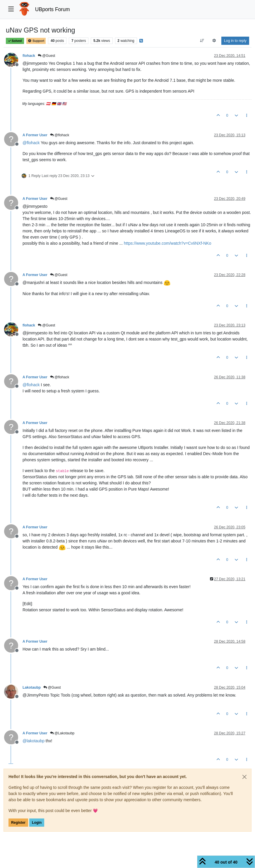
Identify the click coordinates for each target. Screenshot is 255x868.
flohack (29, 56)
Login (37, 823)
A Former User (35, 135)
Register (18, 823)
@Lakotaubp (62, 733)
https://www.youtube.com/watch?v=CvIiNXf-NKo (167, 243)
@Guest (47, 56)
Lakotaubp (32, 687)
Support (36, 41)
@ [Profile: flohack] (31, 143)
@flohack (60, 135)
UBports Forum (53, 9)
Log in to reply (235, 41)
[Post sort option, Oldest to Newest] (202, 41)
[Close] (244, 777)
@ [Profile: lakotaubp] (34, 741)
